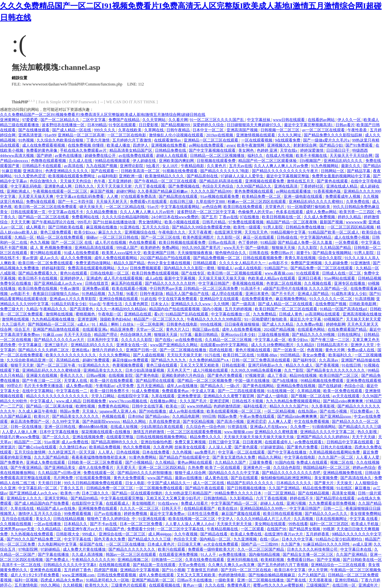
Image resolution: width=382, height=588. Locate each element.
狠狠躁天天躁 (166, 335)
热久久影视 (368, 432)
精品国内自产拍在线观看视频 (175, 309)
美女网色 (247, 150)
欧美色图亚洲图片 (199, 237)
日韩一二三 (334, 508)
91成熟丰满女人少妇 (350, 294)
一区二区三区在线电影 (127, 135)
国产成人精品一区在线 (72, 130)
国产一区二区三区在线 (161, 237)
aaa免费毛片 (205, 452)
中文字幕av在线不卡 (66, 212)
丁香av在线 (228, 217)
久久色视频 (182, 452)
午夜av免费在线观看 (257, 416)
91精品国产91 (277, 268)
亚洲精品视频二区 (134, 560)
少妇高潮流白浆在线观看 (162, 427)
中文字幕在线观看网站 (181, 207)
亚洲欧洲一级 (131, 176)
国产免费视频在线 (184, 186)
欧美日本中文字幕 (290, 570)
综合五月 (23, 329)
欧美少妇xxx (85, 232)
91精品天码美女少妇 (69, 304)
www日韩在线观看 (290, 120)
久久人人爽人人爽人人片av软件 (148, 212)
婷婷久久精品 (350, 217)
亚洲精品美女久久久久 (103, 370)
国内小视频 (213, 309)
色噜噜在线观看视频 (49, 161)
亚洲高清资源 (30, 135)
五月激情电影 (27, 585)
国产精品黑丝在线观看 (179, 196)
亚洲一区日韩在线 (60, 427)
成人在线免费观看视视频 (44, 145)
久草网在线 (154, 130)
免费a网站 (171, 248)
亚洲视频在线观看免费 (265, 181)
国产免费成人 (58, 560)
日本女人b (160, 304)
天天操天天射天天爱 (363, 319)
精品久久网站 (135, 422)
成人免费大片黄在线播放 (85, 549)
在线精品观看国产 (200, 508)
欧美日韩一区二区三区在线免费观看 (46, 207)
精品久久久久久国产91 (289, 406)
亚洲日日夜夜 (310, 278)
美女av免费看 (314, 355)
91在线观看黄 (308, 273)
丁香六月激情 (98, 140)
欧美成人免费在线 (247, 534)
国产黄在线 (297, 580)
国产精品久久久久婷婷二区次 (44, 350)
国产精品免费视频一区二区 (217, 258)
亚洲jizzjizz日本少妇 (239, 335)
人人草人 (106, 452)
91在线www (168, 503)
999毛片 (84, 222)
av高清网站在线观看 (323, 314)
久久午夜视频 (186, 534)
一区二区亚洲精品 (280, 493)
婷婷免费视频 (136, 514)
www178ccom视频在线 (128, 401)
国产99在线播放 (153, 411)
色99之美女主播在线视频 (169, 263)
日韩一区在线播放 (27, 427)
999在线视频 (211, 324)
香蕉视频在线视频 (248, 283)
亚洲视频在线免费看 (169, 145)
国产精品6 (372, 166)
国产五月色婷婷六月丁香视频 (283, 565)
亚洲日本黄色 (258, 294)
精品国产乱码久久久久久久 (251, 483)
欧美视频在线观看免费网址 (72, 176)
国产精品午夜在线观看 (205, 488)
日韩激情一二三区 (167, 560)
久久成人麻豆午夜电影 (38, 411)
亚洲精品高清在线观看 (95, 248)
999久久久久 (105, 130)
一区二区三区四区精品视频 (351, 227)
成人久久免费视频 (76, 258)
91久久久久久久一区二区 (331, 299)
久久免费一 (300, 427)
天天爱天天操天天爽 (36, 196)
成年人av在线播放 (183, 386)
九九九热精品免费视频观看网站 (294, 401)
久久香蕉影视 (324, 406)
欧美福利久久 (341, 355)
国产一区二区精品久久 (60, 120)
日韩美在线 (259, 253)
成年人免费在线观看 (157, 575)
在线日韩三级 (182, 202)
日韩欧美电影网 (363, 304)
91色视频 (27, 140)
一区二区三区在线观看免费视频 (195, 432)
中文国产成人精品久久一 (169, 483)
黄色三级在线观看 (162, 365)
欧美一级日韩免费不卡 (110, 391)
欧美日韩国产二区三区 (339, 375)
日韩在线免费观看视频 (117, 575)
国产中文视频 (329, 560)
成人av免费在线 (75, 442)
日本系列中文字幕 (103, 340)
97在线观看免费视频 (94, 478)
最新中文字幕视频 (180, 278)
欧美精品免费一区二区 (262, 196)
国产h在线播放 (286, 381)
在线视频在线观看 (115, 565)
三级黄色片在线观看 (129, 585)
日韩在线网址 (350, 335)
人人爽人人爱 (280, 422)
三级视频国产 (318, 585)
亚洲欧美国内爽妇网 (177, 161)
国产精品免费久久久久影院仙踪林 (334, 135)
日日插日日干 (338, 150)
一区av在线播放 (48, 524)
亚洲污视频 (297, 503)
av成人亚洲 (362, 544)
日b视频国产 (311, 161)
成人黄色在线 (217, 478)
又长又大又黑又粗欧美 (200, 365)
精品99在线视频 (304, 375)
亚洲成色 (94, 278)
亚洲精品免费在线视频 (296, 386)
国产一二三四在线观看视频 (242, 391)
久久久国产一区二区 (336, 457)
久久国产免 (291, 544)
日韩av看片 (345, 125)
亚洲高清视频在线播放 (362, 314)
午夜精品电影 (193, 166)
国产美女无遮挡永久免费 (234, 457)
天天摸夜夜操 (321, 580)
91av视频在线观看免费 (220, 196)
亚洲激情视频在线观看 (256, 135)
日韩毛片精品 (214, 222)
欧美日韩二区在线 (239, 355)
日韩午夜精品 (179, 130)
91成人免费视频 (146, 391)
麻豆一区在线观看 (259, 237)
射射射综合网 (306, 145)
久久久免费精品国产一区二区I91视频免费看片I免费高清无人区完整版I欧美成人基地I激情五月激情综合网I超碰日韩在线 (103, 115)
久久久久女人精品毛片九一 (243, 263)
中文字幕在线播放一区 (231, 314)
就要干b (304, 253)
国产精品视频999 (176, 125)
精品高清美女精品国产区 (131, 150)
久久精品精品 (49, 529)
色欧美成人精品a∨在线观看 (272, 278)
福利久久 (256, 156)
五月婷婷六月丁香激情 (132, 140)
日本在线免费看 (156, 452)
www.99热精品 (199, 406)
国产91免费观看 (360, 145)
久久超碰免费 (337, 263)
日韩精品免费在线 (171, 150)
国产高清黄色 (82, 309)
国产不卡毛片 (284, 294)
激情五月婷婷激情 (149, 432)
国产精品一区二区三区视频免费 (205, 381)
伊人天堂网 (318, 570)
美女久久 (43, 519)
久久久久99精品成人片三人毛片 (264, 519)
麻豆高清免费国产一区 (30, 422)
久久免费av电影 (310, 324)
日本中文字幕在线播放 (59, 432)
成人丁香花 (277, 375)
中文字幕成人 (42, 401)
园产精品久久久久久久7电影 (225, 171)
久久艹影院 (294, 370)
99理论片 (14, 386)
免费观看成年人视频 (343, 196)
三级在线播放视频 (274, 335)
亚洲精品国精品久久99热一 (264, 508)
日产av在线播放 (108, 514)
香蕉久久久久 (72, 375)
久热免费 (196, 468)
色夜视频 (315, 350)
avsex (231, 145)
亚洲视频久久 (279, 145)
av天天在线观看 (347, 396)
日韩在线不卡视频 (248, 401)
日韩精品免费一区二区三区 (110, 488)
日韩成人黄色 (291, 314)
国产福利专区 (305, 360)
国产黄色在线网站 (259, 386)
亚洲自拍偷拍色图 (157, 442)
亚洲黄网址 (10, 120)
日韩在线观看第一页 (29, 212)
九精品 (32, 309)
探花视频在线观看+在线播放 (106, 432)
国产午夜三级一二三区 (331, 340)
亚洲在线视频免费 (88, 437)
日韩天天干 (172, 508)
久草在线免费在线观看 (205, 560)
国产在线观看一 (105, 171)
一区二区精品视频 (280, 411)
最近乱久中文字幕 (306, 319)
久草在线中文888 (211, 202)
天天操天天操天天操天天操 (222, 278)
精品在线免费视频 (319, 488)
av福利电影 (108, 176)
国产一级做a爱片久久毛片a (327, 140)
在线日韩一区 (344, 585)
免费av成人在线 (361, 350)
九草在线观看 (163, 396)
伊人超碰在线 (145, 161)
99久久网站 (51, 585)
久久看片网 (178, 120)
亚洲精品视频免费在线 (343, 473)
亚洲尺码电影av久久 (266, 365)
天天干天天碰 (364, 437)
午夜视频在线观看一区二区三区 (60, 191)
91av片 (153, 207)
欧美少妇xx (299, 340)
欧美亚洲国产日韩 (160, 253)
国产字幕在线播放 (54, 555)
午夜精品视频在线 (223, 529)
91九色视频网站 (325, 166)
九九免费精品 (265, 314)
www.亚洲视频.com (79, 575)
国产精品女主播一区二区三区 (308, 555)
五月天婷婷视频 (239, 309)
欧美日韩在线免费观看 (243, 207)
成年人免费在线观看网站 (116, 258)
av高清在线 (74, 166)
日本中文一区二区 (209, 130)
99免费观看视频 (78, 514)
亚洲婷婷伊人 (72, 278)
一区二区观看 (253, 529)
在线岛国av (308, 411)
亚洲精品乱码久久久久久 (93, 345)
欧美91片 (42, 416)
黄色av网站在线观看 (195, 462)
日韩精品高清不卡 (333, 345)
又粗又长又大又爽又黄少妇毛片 (174, 498)
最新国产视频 (332, 222)
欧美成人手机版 (365, 524)
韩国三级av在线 (206, 329)
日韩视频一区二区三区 (280, 130)
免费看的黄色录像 (42, 150)
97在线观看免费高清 (139, 196)
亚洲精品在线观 (138, 314)
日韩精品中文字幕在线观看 (350, 442)
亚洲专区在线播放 (350, 283)
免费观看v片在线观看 (149, 202)
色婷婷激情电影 (232, 575)
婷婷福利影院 (54, 268)
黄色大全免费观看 (130, 478)
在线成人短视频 (124, 427)
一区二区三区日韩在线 (119, 237)
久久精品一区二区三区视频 (229, 340)
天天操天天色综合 (76, 181)
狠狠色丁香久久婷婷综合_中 (112, 519)
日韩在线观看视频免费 (263, 258)
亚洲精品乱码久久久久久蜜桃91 (316, 202)
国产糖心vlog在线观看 (38, 447)
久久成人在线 (81, 161)
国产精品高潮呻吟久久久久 (115, 442)
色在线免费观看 (143, 242)
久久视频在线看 (318, 283)
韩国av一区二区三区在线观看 (131, 555)
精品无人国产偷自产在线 (188, 294)
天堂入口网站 (103, 396)
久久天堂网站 (154, 120)
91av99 (50, 135)
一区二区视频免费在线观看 (160, 488)
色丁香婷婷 (248, 242)
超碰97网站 (126, 191)
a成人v (84, 324)
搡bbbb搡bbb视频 (94, 427)
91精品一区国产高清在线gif (344, 309)
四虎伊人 (141, 145)
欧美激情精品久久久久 (165, 176)
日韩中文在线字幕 (148, 406)
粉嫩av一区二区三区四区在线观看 (257, 202)
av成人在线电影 (249, 268)
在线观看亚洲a (95, 329)
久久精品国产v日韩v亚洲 (60, 473)
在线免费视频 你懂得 (86, 145)
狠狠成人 (225, 268)
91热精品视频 (94, 294)
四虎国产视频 (106, 570)
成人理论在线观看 (228, 294)
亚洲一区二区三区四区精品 (162, 468)
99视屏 (329, 529)
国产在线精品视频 (314, 493)
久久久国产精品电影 (52, 457)
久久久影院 (308, 248)
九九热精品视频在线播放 (54, 319)
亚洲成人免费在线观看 (46, 462)
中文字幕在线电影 (300, 457)
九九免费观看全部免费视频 (333, 503)
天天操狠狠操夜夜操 (195, 253)
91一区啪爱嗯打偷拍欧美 (309, 207)
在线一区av (270, 539)
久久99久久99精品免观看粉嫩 (257, 370)
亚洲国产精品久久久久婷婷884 (323, 437)
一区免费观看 (347, 242)
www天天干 (234, 248)
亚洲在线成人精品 (342, 186)
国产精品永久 (212, 386)
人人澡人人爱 (220, 447)
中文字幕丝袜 (259, 120)
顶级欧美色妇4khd (116, 319)
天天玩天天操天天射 (185, 355)
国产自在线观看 (245, 478)
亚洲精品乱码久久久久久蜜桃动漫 (52, 370)
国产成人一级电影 (273, 396)
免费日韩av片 (282, 253)
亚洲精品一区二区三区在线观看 (211, 140)
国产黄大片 (325, 483)
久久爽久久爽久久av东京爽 (232, 565)
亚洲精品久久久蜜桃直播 (277, 432)
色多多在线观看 (290, 212)
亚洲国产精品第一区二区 (153, 580)
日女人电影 (135, 483)
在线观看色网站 (312, 329)
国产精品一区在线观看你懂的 (137, 493)
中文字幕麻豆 (30, 345)
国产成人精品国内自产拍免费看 (42, 503)
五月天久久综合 (156, 227)
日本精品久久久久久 (294, 483)
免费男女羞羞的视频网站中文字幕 (342, 176)
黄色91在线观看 (74, 273)
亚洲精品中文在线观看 (220, 299)
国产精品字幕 (359, 171)
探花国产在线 (92, 544)
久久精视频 (73, 585)
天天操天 (345, 483)
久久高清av (329, 360)
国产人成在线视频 (149, 355)
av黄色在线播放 (69, 156)
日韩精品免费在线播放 (306, 227)
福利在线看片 (256, 406)
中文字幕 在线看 (364, 519)
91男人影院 (274, 227)
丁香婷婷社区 (312, 186)
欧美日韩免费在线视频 (38, 289)
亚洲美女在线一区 (132, 345)
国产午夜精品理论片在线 (54, 222)
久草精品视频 (309, 391)
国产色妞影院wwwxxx (102, 422)
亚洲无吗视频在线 (243, 560)
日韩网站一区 (333, 171)
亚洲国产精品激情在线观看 (57, 329)
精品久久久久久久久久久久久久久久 (58, 396)
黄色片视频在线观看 (253, 350)
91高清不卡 (251, 289)
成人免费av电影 (80, 386)
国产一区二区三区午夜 (57, 365)
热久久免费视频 (137, 447)
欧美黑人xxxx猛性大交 (122, 253)
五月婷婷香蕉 (318, 534)
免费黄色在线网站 (114, 406)
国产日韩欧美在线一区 (362, 560)
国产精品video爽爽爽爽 (344, 401)
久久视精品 (165, 462)
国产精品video (158, 416)
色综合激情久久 (44, 181)
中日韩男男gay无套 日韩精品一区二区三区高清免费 (194, 289)
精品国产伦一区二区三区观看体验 (268, 161)
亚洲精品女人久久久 (25, 498)
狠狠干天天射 (23, 365)
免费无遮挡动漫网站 (94, 263)
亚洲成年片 (369, 585)
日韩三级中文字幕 (225, 442)
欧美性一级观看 (248, 227)
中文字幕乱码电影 (27, 186)
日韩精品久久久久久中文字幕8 (70, 565)
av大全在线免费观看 (221, 544)
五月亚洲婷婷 (120, 181)
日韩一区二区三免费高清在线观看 (261, 360)
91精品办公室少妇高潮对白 (339, 539)
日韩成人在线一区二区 (342, 273)
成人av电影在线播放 (187, 411)
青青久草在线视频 (301, 258)
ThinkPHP (20, 102)
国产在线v (164, 340)
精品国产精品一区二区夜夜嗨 (292, 222)
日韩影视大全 (68, 534)
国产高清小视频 (231, 422)
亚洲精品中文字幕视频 (140, 570)
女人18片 (171, 166)
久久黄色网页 (137, 304)
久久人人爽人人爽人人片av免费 (282, 166)
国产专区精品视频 (199, 422)
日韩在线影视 (234, 365)
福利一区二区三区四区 (330, 524)
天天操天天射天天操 (235, 524)
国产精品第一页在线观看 (155, 565)
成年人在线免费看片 (96, 468)
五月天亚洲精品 (151, 386)
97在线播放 (250, 217)
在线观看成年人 (279, 442)
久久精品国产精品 (336, 248)
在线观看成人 (118, 503)
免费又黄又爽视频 (191, 442)
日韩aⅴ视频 (96, 375)
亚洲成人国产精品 (314, 294)
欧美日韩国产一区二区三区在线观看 (286, 309)
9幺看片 (153, 166)
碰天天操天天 (92, 207)
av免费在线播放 (233, 555)
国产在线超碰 (330, 386)
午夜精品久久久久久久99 (94, 560)
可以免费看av (362, 411)
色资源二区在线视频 (284, 283)
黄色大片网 (335, 350)
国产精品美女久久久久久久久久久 (336, 370)
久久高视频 (304, 519)
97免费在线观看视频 (247, 222)
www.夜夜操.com (279, 273)
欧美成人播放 (119, 145)
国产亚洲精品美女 (60, 468)
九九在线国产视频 (102, 166)
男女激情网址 (151, 222)
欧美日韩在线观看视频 (283, 514)
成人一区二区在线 (209, 483)
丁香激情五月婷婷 (203, 570)
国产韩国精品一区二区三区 (52, 324)
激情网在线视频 (60, 314)
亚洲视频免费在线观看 (98, 508)
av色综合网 (212, 207)
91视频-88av (267, 355)
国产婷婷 (45, 156)
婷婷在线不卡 (302, 498)
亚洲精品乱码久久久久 (344, 161)
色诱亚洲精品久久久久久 (67, 171)
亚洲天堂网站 (57, 498)
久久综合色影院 (287, 468)
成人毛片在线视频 (111, 242)
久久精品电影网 (186, 416)
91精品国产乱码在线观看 (187, 314)
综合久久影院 (331, 258)
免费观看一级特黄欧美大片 (212, 549)
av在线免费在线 (189, 340)
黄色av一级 (193, 585)
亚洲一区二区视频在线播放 (261, 580)
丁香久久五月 (72, 488)
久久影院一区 (229, 237)
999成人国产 (128, 248)
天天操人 (90, 411)
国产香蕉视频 (328, 365)
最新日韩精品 (207, 335)
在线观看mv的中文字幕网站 (225, 345)
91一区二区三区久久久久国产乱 (217, 120)
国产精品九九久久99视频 (314, 335)
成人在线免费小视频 (352, 237)
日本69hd (136, 416)
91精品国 (268, 242)
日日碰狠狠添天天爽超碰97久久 (254, 125)
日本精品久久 (76, 524)
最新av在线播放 (189, 478)
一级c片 (234, 386)
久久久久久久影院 (137, 340)
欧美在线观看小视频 (130, 289)
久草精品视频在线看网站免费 (335, 452)
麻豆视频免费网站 (292, 299)
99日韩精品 (290, 355)
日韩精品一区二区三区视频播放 (218, 156)
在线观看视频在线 (165, 585)
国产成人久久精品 (278, 324)
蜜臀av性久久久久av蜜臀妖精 (279, 585)
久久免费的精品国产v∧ (210, 360)
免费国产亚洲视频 (307, 263)
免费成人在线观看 (312, 462)
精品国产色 (115, 529)
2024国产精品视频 (280, 329)
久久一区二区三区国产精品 (261, 549)
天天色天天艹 (179, 370)
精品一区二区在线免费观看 (60, 237)
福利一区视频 (27, 580)
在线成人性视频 (280, 156)
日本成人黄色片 (162, 544)
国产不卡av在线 (104, 524)
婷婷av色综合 (364, 468)
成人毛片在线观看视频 (124, 278)
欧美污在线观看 (172, 549)
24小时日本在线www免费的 (176, 217)
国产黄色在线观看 (333, 181)
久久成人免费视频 (320, 217)
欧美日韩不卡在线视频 (38, 278)
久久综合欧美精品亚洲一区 (30, 360)
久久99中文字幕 (66, 422)
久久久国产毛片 (194, 401)
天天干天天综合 (78, 335)
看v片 (159, 314)
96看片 (132, 294)
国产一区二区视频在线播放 (183, 350)
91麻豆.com (53, 335)
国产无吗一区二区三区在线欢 (247, 570)
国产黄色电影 (148, 375)
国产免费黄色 (12, 462)
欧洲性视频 (86, 406)
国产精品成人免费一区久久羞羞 (306, 242)
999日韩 (209, 416)
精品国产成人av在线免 (56, 508)
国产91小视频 (173, 570)
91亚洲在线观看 (153, 519)
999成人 (90, 534)
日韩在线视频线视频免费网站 (162, 437)
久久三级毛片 (14, 324)
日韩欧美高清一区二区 (141, 171)
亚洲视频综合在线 (141, 232)
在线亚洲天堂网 (229, 232)
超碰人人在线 (272, 503)
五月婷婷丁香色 (78, 570)
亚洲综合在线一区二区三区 (123, 534)
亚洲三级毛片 (57, 345)
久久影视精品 (242, 498)
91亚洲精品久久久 (95, 365)
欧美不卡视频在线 (312, 156)
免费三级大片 (12, 309)
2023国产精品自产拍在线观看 (166, 258)
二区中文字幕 (95, 120)
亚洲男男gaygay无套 (18, 529)
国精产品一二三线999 (260, 544)
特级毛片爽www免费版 (20, 437)
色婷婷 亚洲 (267, 150)
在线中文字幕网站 (38, 391)
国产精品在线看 (214, 534)
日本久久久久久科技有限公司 (313, 549)
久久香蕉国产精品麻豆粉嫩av (163, 191)
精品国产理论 (106, 335)
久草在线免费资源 (165, 422)
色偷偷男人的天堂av (256, 212)
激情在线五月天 (301, 181)
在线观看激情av (168, 140)
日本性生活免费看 (203, 514)
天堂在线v (289, 150)
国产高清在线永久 (356, 478)
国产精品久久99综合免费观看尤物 (202, 227)
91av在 (95, 304)
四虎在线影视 (221, 350)
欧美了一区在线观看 (223, 468)
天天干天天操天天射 (115, 186)
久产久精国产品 (312, 575)
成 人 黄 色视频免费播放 (51, 248)
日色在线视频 (128, 452)
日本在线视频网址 (332, 519)
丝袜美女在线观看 (191, 447)
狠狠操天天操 (284, 248)
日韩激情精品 (216, 498)
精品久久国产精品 (130, 263)
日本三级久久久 (96, 493)
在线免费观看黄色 (258, 299)
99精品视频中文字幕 (289, 232)
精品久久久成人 (300, 365)
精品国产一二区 (28, 442)
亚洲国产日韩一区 (142, 350)
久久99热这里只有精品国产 (189, 493)
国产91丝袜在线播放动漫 (115, 222)
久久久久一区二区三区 (140, 508)
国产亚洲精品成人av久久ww (58, 283)
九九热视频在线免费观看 (32, 534)
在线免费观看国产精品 (348, 329)
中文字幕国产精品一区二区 (235, 503)
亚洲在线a (81, 350)
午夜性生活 (113, 304)
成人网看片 (36, 227)
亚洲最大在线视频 (42, 375)
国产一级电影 (258, 248)
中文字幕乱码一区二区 (38, 488)
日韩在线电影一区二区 (110, 273)
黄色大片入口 (178, 329)
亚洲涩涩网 (220, 401)
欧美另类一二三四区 (357, 212)
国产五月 (209, 217)
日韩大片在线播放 (337, 447)
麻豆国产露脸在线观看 (241, 514)
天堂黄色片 (275, 207)
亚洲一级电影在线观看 (304, 196)
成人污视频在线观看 (211, 370)
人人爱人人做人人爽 (20, 432)
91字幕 (186, 335)
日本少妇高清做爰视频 (145, 370)
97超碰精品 (51, 549)
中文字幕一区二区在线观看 (242, 452)
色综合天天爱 (186, 539)
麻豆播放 (363, 488)
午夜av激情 (70, 289)
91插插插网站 (325, 427)
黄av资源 (30, 258)
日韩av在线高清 (222, 242)
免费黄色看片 (239, 585)
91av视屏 (52, 442)
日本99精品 (97, 125)
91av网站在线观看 (340, 278)
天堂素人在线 (76, 381)
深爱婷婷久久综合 (209, 125)
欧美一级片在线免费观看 (112, 381)
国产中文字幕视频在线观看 (213, 150)
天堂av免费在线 (192, 565)
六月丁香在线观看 (151, 186)
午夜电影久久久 (172, 232)
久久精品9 (306, 345)
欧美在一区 (175, 406)
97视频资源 (255, 375)
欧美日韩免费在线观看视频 (156, 273)
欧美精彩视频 (273, 560)
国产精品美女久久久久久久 (76, 416)
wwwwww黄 (356, 222)
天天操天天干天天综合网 (352, 156)
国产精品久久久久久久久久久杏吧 (292, 473)
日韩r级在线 (288, 237)
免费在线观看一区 (99, 473)
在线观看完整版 (120, 437)
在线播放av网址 (164, 401)
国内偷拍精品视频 (265, 555)
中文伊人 (226, 519)
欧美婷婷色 (150, 248)
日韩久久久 (85, 186)
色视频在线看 (114, 416)
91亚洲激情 (361, 263)
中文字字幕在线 (78, 539)
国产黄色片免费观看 (225, 375)
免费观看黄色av (176, 391)
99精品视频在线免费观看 (323, 381)
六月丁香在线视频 (272, 498)
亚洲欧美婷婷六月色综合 (183, 375)
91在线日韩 (352, 365)
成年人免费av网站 (322, 212)
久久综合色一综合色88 (206, 427)
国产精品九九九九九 (169, 360)
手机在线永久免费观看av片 (84, 150)
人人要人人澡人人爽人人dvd (190, 524)
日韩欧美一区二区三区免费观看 (95, 462)
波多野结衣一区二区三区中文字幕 (207, 212)
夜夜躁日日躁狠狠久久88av (56, 294)
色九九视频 (40, 242)
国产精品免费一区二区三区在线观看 (322, 268)
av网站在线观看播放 (294, 191)
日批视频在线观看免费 (217, 161)
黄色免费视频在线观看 (254, 191)
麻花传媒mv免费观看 (131, 360)
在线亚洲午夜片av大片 (83, 529)
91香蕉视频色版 (328, 191)
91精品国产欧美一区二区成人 (334, 232)
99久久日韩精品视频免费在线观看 (94, 483)
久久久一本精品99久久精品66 (122, 309)
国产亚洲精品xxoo (336, 416)
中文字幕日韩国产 (214, 283)
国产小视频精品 (139, 462)
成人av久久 (49, 258)
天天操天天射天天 (112, 202)
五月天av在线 (241, 166)
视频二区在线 (342, 462)
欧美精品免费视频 (105, 447)
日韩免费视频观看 (146, 268)
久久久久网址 (290, 135)
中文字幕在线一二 (72, 391)
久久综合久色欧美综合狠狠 (60, 140)
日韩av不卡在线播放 (195, 580)
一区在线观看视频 (257, 140)
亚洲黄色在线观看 (46, 570)
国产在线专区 (193, 273)
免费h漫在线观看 (41, 202)
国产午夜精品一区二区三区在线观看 (166, 181)
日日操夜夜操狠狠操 (242, 324)
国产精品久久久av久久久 (327, 514)
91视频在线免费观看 (181, 171)
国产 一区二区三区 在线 (72, 242)
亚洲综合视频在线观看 (119, 299)
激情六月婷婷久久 (108, 350)
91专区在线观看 (123, 125)
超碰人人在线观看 (172, 156)
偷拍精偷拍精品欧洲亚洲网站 (286, 478)
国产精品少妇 (332, 145)
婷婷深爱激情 (312, 150)
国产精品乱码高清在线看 (221, 181)
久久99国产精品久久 (254, 186)
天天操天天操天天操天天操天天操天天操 (259, 437)
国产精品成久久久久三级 (360, 427)
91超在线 (149, 299)
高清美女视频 (344, 493)
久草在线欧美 (130, 130)
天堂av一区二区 (150, 329)
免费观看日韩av (301, 560)
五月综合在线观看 (18, 519)
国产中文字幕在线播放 (287, 452)
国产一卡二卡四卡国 (76, 202)
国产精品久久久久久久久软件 (171, 283)
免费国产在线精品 (124, 120)
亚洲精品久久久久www (191, 304)
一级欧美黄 (225, 580)
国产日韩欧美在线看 (66, 227)
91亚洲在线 (130, 227)
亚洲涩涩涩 (256, 422)
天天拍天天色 (257, 232)
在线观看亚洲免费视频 (179, 555)
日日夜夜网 (253, 442)
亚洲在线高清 (286, 186)
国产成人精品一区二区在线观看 (286, 304)
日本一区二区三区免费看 (142, 524)
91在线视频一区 (281, 391)
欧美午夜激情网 (251, 145)
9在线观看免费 (288, 140)
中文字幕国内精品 (316, 237)
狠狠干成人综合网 (191, 473)
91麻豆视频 (11, 171)
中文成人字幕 (204, 391)
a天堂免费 (126, 386)
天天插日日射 (50, 483)
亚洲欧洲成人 (19, 191)
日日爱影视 (149, 125)
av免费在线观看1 (310, 442)
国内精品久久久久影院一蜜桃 (190, 268)
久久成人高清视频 (88, 555)
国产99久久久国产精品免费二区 (34, 539)
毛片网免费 (64, 478)
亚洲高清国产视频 (243, 130)
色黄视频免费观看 (128, 365)
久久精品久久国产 (231, 462)
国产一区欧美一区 (289, 350)
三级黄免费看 (261, 462)
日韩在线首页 (97, 283)
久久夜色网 (163, 447)
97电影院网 (29, 549)
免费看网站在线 (86, 217)
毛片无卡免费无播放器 (44, 386)
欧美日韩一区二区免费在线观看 (46, 263)
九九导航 (116, 294)
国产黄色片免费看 (303, 447)
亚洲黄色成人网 (58, 186)
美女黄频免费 (326, 478)
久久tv (123, 268)
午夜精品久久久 (54, 309)
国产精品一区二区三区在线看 (44, 217)
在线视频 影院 (121, 375)
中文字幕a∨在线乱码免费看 (80, 196)
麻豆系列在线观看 (127, 283)
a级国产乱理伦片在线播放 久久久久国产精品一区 (306, 289)
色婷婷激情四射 (228, 406)
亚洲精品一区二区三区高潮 (82, 135)
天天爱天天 (126, 468)
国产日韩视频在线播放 (247, 488)
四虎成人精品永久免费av (62, 580)
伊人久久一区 (350, 120)
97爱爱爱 (30, 120)
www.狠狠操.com (238, 432)
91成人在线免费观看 (82, 253)
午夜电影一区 (110, 314)
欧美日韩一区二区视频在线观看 (235, 273)
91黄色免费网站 (143, 457)
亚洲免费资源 (190, 396)
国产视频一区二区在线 (311, 396)
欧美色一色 (70, 493)
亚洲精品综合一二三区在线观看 (339, 565)
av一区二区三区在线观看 (324, 130)
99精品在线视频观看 (113, 161)
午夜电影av (105, 386)
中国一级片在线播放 (253, 381)
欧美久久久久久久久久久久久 (71, 355)
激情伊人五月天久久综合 (40, 514)
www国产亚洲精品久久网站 (174, 345)
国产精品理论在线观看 (156, 381)
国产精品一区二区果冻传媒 (50, 406)
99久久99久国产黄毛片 (202, 248)
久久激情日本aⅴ (73, 447)
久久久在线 (215, 585)
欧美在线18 (228, 508)
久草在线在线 (23, 508)
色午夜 (100, 181)
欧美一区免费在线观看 (343, 391)
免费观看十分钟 (141, 529)
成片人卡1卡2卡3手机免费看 (35, 575)
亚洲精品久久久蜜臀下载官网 (229, 396)
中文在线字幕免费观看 (178, 299)
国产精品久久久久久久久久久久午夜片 (286, 171)
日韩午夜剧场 (152, 294)
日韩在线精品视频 (69, 519)
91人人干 (209, 555)
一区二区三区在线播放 (126, 544)
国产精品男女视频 (305, 529)
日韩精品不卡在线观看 (42, 166)
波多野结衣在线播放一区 (64, 125)
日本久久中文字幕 (298, 539)
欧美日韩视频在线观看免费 (183, 242)
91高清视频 (365, 299)
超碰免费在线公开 (101, 156)
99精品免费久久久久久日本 (239, 493)
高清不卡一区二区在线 (22, 565)
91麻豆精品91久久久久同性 (327, 544)
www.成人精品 (68, 401)
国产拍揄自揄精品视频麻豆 (272, 575)
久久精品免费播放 (102, 212)
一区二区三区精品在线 (126, 207)
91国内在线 (285, 462)
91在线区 (345, 488)
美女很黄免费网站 (366, 514)
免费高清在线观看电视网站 (92, 268)
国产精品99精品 (85, 498)
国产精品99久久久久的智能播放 (145, 473)
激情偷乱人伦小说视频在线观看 (177, 135)
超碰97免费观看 (96, 360)
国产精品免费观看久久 (38, 273)
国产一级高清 (244, 304)
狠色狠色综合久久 (231, 253)
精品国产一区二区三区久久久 (159, 319)
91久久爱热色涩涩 (30, 176)
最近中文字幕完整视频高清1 (309, 125)
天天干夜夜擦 (201, 232)
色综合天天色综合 (218, 186)
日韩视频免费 (95, 401)
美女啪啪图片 (144, 503)
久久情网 (222, 304)
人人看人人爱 (368, 457)
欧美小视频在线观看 (182, 222)
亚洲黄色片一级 (257, 468)
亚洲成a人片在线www (269, 427)
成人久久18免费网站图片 (273, 345)
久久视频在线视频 (16, 524)
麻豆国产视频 (102, 191)
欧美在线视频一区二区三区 (192, 519)
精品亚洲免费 (122, 329)
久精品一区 (25, 237)
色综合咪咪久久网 (136, 335)
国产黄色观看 (247, 447)
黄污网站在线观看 (46, 253)
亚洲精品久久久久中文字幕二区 (328, 432)
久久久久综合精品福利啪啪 (126, 217)
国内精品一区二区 (216, 539)
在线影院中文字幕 (134, 396)
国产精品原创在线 (203, 176)
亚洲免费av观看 (96, 289)
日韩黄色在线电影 (182, 324)
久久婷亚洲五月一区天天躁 (72, 452)
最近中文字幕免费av (168, 514)
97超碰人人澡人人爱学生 (243, 176)
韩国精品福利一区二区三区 (327, 468)
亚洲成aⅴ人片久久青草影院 (73, 299)
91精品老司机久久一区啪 (108, 580)
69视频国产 (334, 319)
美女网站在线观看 (271, 524)
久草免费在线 (358, 202)
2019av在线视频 (220, 135)
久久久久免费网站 (115, 355)
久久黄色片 (217, 166)
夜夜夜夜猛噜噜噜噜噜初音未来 (99, 457)
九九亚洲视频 (246, 539)
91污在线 (213, 355)
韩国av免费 (70, 411)
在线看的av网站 (322, 120)
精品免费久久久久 (206, 437)
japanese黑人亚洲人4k (118, 411)
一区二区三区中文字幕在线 (181, 529)
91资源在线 (238, 427)
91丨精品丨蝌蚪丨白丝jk (113, 324)
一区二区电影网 (151, 324)
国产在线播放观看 (34, 130)
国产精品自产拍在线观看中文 (185, 457)
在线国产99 (277, 529)
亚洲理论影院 (132, 166)
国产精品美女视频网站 (333, 253)
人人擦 (113, 196)
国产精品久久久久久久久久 (132, 549)
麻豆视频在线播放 (102, 227)
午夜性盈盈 (358, 130)
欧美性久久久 (97, 585)
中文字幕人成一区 (271, 340)
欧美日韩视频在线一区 (282, 217)
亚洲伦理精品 (347, 580)
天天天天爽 (20, 222)
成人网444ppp (160, 534)
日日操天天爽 (190, 544)
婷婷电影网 (336, 324)
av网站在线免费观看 (207, 145)
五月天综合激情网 (30, 452)
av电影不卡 (279, 263)
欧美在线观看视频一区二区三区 (234, 411)
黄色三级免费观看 (56, 232)
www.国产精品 (160, 478)
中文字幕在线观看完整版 (123, 498)
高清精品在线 (68, 360)
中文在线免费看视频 (312, 422)
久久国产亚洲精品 (285, 488)
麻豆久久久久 (110, 232)
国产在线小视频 (334, 411)
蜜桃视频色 (86, 314)
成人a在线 (154, 278)
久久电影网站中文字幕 (58, 544)
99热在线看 (298, 524)
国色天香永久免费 (110, 539)
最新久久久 (351, 166)
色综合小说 (354, 386)
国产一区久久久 (57, 437)
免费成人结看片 (195, 503)
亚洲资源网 (88, 319)
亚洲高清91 (33, 171)
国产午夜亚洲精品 (27, 468)
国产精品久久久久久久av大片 (60, 340)
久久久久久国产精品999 (211, 191)
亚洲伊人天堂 (363, 345)
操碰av (92, 237)
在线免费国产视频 (331, 304)
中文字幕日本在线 (356, 549)
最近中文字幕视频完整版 (288, 176)
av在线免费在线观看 (137, 156)
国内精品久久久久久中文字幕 (234, 473)
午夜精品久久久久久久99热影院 (215, 319)
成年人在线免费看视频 (242, 329)
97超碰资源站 (273, 447)
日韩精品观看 (205, 263)
